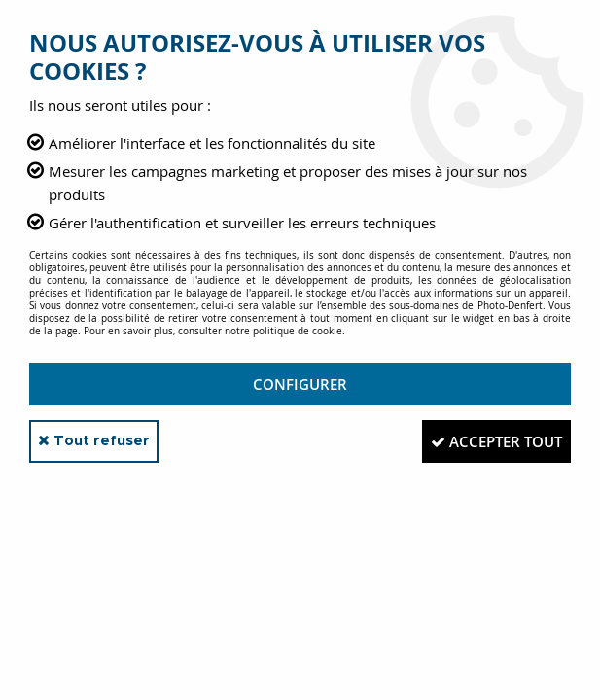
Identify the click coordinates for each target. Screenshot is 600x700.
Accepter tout (489, 441)
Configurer (300, 384)
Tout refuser (102, 440)
